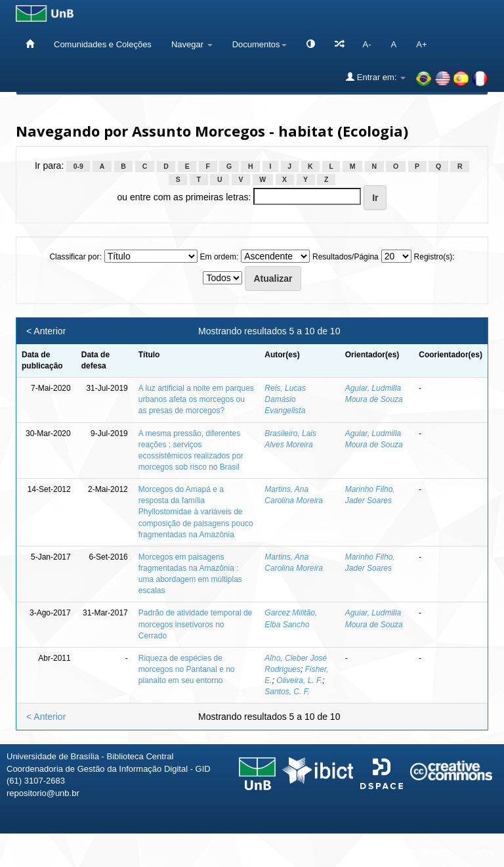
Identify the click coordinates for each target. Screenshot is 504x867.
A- (367, 44)
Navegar (192, 44)
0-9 (78, 166)
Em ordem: (220, 257)
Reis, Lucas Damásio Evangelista (285, 399)
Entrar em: (376, 77)
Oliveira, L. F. (299, 680)
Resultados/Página (346, 257)
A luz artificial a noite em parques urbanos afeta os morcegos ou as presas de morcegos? (196, 399)
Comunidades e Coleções (103, 44)
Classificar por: (75, 257)
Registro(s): (434, 257)
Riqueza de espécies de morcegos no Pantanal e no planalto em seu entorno (187, 669)
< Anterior (46, 331)
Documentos (260, 44)
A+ (421, 44)
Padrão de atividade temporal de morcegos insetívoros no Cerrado (195, 624)
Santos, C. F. (287, 692)
